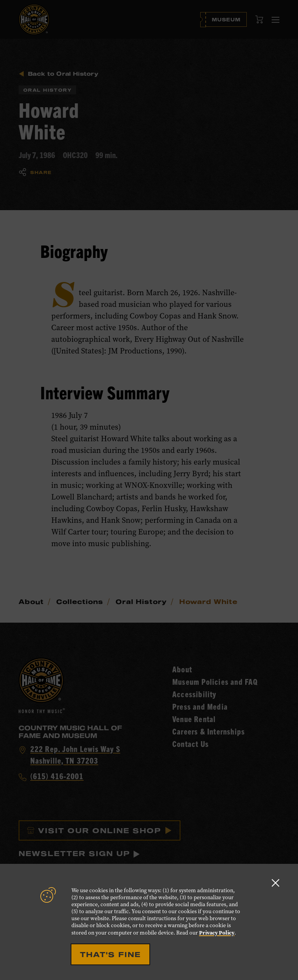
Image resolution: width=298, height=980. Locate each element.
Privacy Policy (217, 933)
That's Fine (110, 954)
